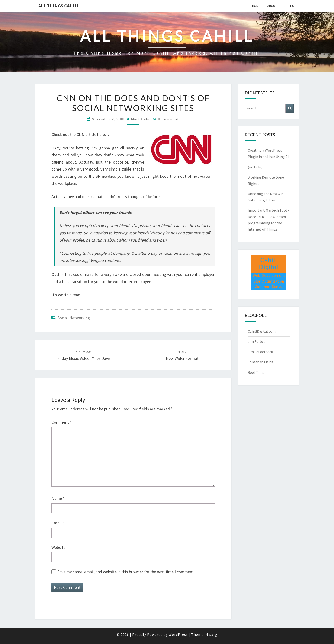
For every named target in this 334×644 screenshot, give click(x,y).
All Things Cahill (59, 6)
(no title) (255, 167)
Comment (62, 422)
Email (58, 523)
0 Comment (169, 119)
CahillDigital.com (262, 331)
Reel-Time (256, 372)
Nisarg (211, 634)
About (272, 6)
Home (256, 6)
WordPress (178, 634)
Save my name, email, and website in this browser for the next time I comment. (126, 572)
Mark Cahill (141, 119)
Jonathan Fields (260, 362)
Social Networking (74, 318)
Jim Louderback (260, 352)
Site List (290, 6)
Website (58, 547)
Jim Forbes (257, 341)
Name (58, 498)
